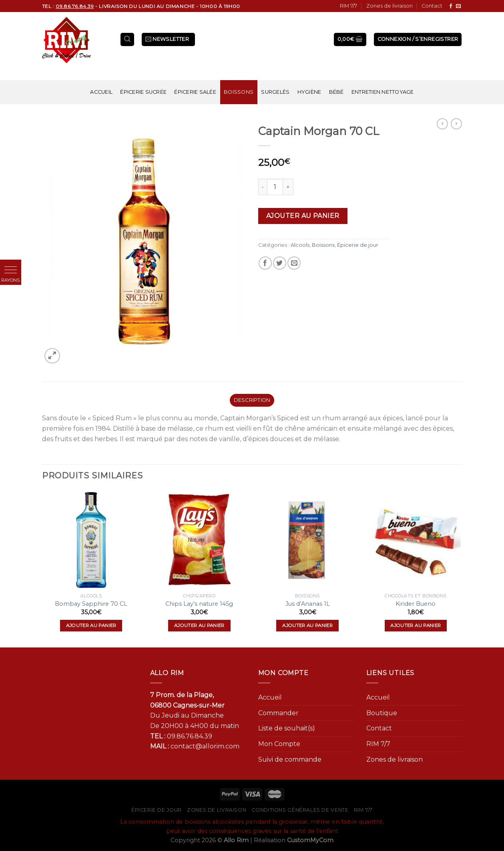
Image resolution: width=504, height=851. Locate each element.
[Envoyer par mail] (294, 263)
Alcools (300, 245)
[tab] (252, 400)
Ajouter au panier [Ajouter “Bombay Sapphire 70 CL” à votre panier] (91, 625)
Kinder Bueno (416, 604)
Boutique (382, 713)
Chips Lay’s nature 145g (199, 604)
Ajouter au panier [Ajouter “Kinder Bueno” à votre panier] (416, 625)
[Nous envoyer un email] (458, 6)
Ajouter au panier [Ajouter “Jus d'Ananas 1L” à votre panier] (307, 625)
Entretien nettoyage (383, 92)
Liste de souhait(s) (287, 728)
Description (252, 400)
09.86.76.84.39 (190, 736)
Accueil (101, 92)
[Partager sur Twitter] (280, 263)
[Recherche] (127, 39)
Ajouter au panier (303, 216)
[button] (11, 270)
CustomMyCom (310, 840)
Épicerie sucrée (143, 92)
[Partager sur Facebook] (265, 263)
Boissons (239, 92)
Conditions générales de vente (300, 810)
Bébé (336, 92)
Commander (278, 713)
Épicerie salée (195, 92)
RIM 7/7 (348, 6)
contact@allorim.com (205, 746)
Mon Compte (279, 744)
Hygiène (309, 92)
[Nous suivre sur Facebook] (451, 6)
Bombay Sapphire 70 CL (91, 604)
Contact (432, 6)
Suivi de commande (290, 759)
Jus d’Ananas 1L (308, 604)
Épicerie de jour (358, 245)
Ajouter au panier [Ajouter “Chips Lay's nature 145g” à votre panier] (199, 625)
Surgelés (275, 92)
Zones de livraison (390, 6)
